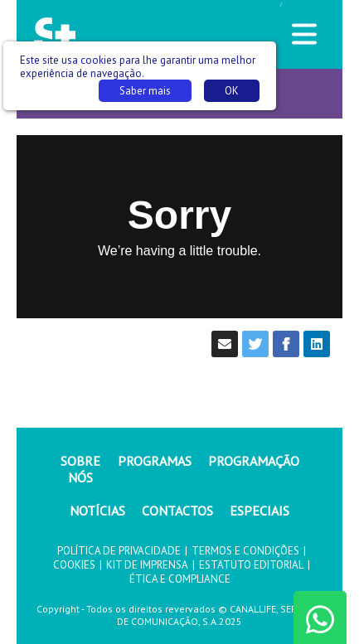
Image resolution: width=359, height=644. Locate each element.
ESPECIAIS (260, 511)
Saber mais (145, 91)
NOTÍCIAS (97, 511)
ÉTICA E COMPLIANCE (180, 579)
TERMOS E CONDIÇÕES (245, 551)
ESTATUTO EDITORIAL (251, 565)
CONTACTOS (177, 511)
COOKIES (74, 565)
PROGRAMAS (155, 461)
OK (232, 91)
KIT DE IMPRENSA (147, 565)
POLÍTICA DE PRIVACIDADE (119, 551)
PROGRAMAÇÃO (254, 461)
